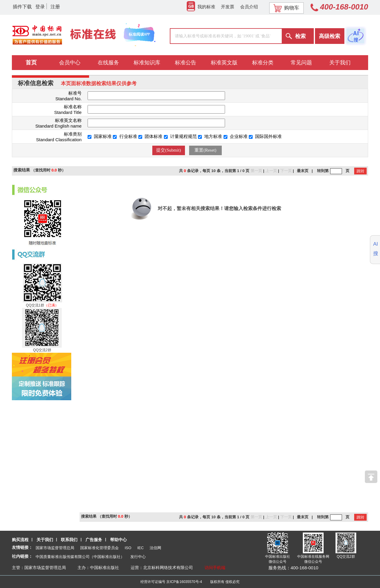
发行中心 (138, 557)
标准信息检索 (36, 83)
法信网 (155, 548)
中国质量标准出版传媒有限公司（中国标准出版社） (80, 557)
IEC (140, 548)
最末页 (303, 171)
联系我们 (69, 540)
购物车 (286, 8)
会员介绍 (249, 7)
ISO (128, 548)
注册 (55, 7)
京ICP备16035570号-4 (184, 582)
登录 (40, 7)
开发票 (228, 7)
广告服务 (94, 540)
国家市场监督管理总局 (55, 548)
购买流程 (20, 540)
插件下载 (22, 7)
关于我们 (45, 540)
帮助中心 (118, 540)
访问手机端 (215, 568)
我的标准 (201, 7)
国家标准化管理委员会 (99, 548)
